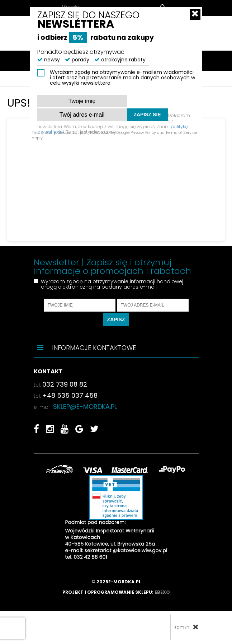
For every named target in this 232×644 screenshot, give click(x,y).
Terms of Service (181, 132)
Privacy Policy (143, 132)
